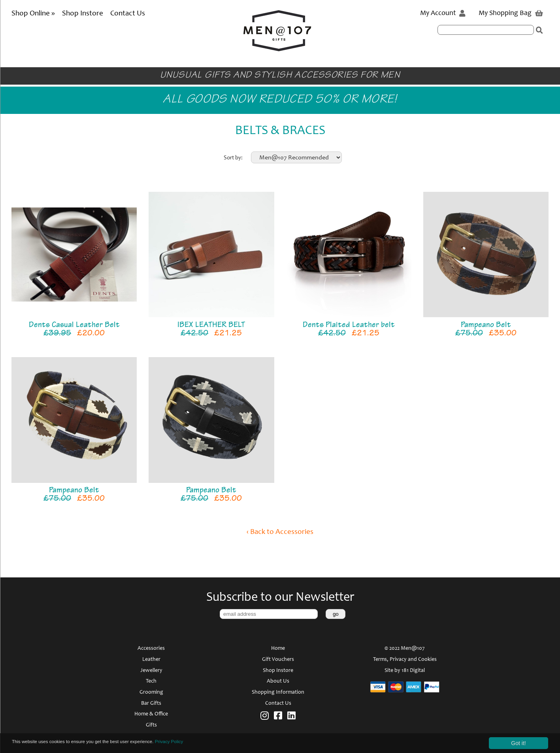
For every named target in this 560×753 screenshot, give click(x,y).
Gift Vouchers (278, 660)
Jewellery (151, 671)
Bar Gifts (151, 704)
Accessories (151, 649)
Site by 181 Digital (405, 671)
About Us (278, 681)
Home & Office (151, 714)
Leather (151, 660)
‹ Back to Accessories (280, 532)
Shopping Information (278, 692)
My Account (443, 13)
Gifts (151, 725)
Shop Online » (34, 14)
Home (278, 649)
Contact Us (128, 14)
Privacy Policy (203, 743)
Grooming (151, 692)
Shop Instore (83, 14)
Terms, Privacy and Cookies (405, 660)
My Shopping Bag (511, 13)
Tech (151, 681)
